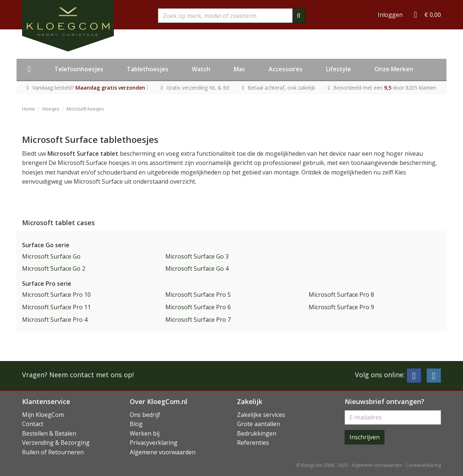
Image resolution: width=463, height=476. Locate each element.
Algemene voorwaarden (163, 452)
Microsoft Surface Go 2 (54, 268)
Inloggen (390, 15)
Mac (239, 69)
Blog (136, 424)
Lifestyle (338, 69)
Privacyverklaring (154, 443)
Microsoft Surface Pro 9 (341, 307)
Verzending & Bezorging (56, 443)
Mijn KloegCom (43, 415)
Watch (201, 69)
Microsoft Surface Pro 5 (198, 295)
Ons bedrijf (145, 415)
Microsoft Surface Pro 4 (55, 320)
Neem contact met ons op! (91, 375)
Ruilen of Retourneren (53, 452)
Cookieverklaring (423, 465)
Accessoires (286, 69)
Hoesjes (51, 109)
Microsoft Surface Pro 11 (56, 307)
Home (28, 109)
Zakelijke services (261, 415)
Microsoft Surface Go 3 (197, 256)
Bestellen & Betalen (49, 433)
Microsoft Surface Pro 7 (198, 320)
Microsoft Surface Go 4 (197, 268)
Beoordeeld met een (385, 88)
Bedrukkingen (257, 433)
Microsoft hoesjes (85, 109)
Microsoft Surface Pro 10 (56, 295)
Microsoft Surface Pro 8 (341, 295)
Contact (33, 424)
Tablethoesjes (148, 69)
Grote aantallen (259, 424)
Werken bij (145, 433)
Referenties (253, 443)
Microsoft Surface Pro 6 (198, 307)
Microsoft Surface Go (51, 256)
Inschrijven (365, 437)
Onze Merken (394, 69)
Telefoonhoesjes (79, 69)
